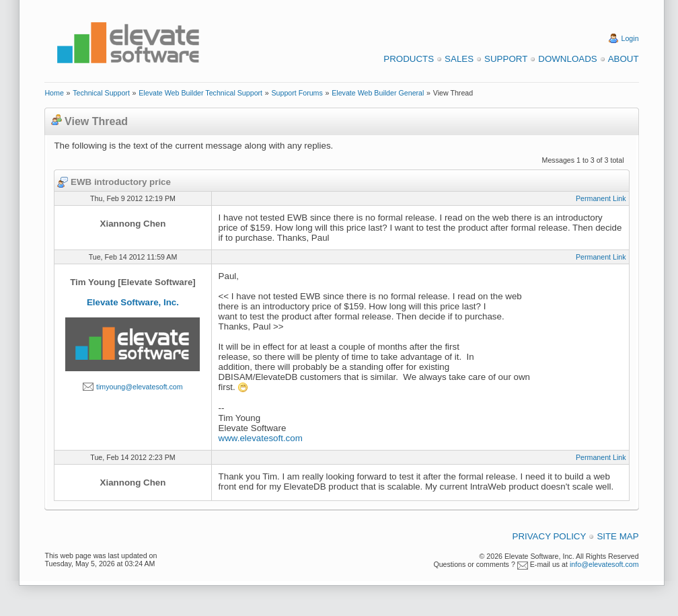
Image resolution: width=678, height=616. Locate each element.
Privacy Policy (550, 536)
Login (630, 38)
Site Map (617, 536)
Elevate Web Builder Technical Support (200, 93)
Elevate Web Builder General (378, 93)
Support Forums (297, 93)
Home (54, 93)
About (624, 59)
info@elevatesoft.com (604, 564)
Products (409, 59)
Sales (459, 59)
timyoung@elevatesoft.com (140, 387)
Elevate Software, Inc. (133, 302)
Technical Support (101, 93)
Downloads (567, 59)
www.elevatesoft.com (261, 438)
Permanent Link (601, 198)
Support (506, 59)
